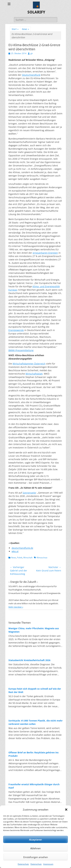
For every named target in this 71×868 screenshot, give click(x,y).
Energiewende (16, 330)
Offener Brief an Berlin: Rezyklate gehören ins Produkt (34, 754)
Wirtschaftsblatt (34, 374)
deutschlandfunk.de (22, 548)
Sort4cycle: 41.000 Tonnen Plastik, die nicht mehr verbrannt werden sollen (35, 722)
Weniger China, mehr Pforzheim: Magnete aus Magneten (34, 630)
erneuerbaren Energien (45, 253)
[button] (66, 810)
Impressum (48, 864)
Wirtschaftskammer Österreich (29, 364)
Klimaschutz (42, 558)
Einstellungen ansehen (36, 857)
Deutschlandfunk (31, 75)
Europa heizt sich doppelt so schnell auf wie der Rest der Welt (35, 690)
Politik (20, 558)
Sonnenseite (29, 493)
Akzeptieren (35, 839)
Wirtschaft (28, 558)
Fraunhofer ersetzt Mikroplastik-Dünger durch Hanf (34, 786)
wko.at (15, 551)
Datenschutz (23, 864)
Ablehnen (35, 848)
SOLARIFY (36, 12)
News (25, 29)
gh (32, 53)
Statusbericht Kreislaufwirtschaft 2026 (29, 660)
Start (15, 29)
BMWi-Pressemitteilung (21, 350)
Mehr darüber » (16, 607)
